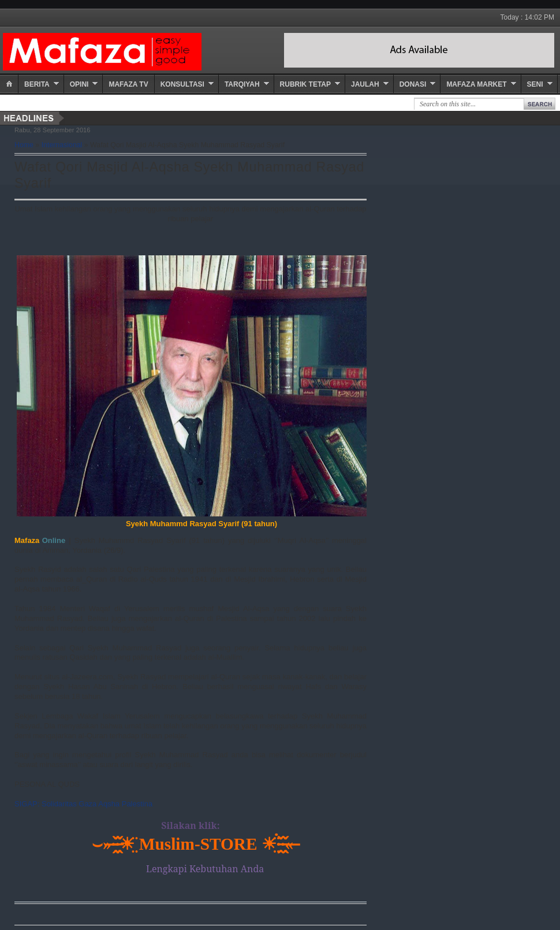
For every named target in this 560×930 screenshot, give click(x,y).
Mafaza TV (128, 84)
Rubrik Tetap (305, 84)
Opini (79, 84)
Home (24, 145)
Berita (37, 84)
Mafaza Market (476, 84)
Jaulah (365, 84)
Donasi (413, 84)
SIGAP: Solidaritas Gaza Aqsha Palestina (83, 804)
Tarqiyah (242, 84)
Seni (535, 84)
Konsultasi (182, 84)
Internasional (62, 145)
